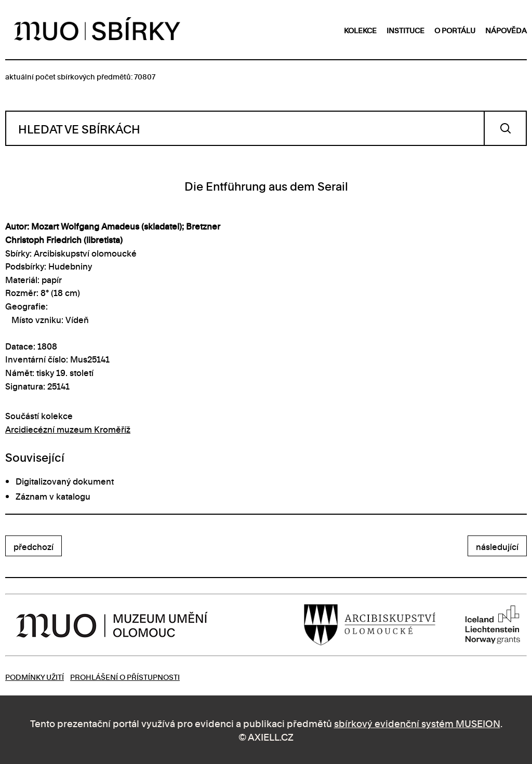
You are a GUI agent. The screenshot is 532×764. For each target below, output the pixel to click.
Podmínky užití (35, 676)
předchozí (34, 546)
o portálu (455, 30)
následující (497, 546)
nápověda (506, 30)
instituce (405, 30)
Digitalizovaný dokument (65, 481)
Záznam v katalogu (53, 496)
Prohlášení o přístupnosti (125, 676)
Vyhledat (505, 128)
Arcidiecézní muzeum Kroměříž (68, 429)
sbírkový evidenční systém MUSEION (417, 723)
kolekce (360, 30)
